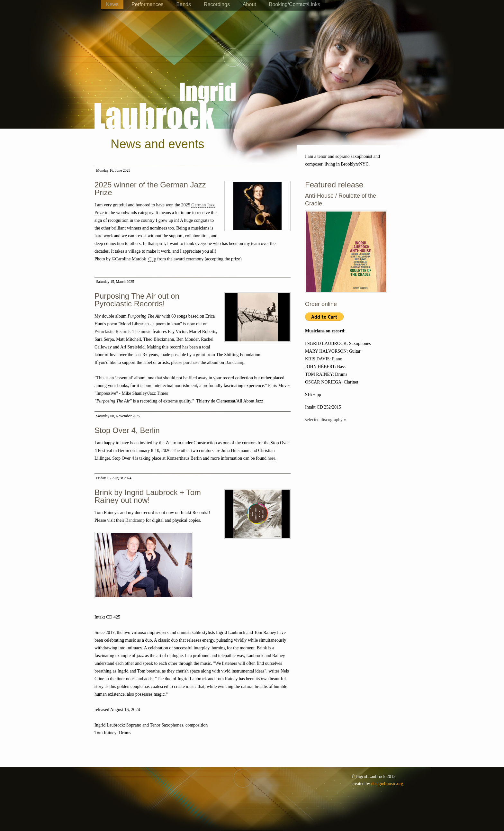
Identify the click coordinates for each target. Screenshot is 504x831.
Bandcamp (235, 362)
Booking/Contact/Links (295, 4)
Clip (152, 259)
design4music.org (387, 784)
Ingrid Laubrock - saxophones (165, 86)
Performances (148, 4)
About (249, 4)
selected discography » (326, 420)
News (112, 4)
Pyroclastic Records (113, 332)
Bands (184, 4)
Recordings (217, 4)
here (271, 458)
